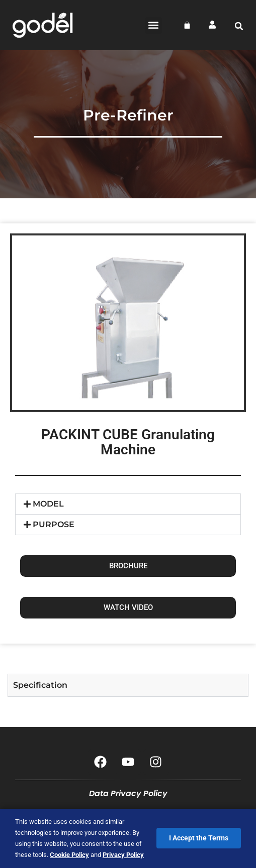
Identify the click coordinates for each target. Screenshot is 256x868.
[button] (154, 25)
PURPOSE (54, 524)
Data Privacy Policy (128, 793)
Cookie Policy (69, 855)
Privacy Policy (123, 855)
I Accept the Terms (199, 838)
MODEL (48, 504)
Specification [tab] (40, 685)
